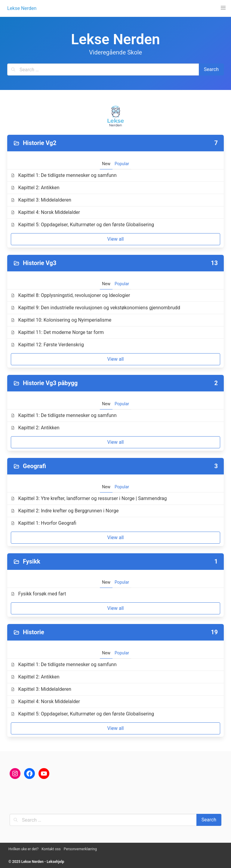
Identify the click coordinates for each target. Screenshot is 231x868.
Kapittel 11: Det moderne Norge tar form (57, 332)
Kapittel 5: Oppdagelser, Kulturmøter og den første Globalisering (82, 225)
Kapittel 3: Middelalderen (41, 200)
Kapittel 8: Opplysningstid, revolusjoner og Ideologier (70, 295)
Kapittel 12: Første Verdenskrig (47, 345)
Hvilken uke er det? (23, 849)
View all (115, 239)
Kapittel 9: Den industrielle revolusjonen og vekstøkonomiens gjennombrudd (95, 308)
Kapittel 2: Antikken (35, 188)
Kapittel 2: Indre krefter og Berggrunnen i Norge (65, 511)
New (106, 164)
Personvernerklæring (80, 849)
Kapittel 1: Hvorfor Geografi (44, 523)
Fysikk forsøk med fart (38, 594)
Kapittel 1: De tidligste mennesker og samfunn (64, 175)
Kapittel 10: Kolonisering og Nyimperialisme (61, 320)
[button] (223, 8)
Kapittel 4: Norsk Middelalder (45, 212)
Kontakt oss (51, 849)
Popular (122, 164)
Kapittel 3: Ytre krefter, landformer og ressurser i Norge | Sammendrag (89, 498)
